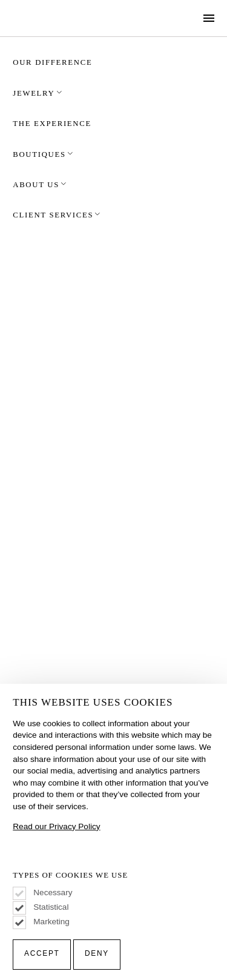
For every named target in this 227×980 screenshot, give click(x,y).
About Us (40, 184)
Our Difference (52, 62)
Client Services (57, 215)
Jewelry (38, 93)
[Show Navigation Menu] (209, 18)
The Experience (52, 124)
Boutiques (43, 154)
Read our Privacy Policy (56, 826)
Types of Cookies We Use (70, 876)
